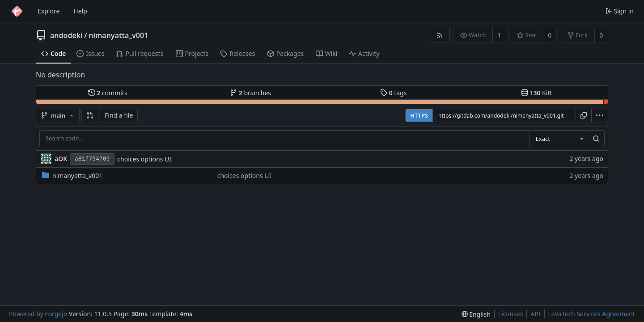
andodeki (66, 35)
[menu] (600, 115)
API (535, 314)
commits (108, 93)
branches (250, 93)
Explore (49, 11)
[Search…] (596, 139)
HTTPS (419, 115)
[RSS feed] (439, 35)
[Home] (17, 11)
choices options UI (144, 159)
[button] (90, 115)
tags (393, 93)
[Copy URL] (584, 115)
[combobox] (559, 139)
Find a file (119, 115)
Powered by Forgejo (38, 314)
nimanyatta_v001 (118, 35)
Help (80, 11)
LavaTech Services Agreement (592, 314)
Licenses (511, 314)
